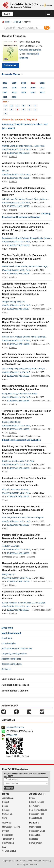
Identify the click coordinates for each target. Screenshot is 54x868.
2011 (5, 97)
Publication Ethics (37, 831)
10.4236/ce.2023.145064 (18, 401)
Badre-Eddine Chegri (38, 266)
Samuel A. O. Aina (10, 461)
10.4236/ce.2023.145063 (18, 429)
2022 (42, 83)
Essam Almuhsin (10, 603)
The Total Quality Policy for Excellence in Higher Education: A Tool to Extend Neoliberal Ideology (25, 259)
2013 (33, 92)
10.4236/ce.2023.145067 (18, 309)
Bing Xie (6, 489)
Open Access (35, 827)
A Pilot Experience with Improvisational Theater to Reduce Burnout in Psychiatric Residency (25, 191)
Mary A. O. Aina (27, 461)
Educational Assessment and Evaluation (22, 440)
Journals (17, 22)
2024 (24, 83)
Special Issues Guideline (15, 691)
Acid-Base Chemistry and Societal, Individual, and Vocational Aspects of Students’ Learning (22, 510)
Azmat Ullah (40, 603)
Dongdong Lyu (9, 574)
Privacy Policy (35, 843)
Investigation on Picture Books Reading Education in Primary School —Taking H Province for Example (24, 482)
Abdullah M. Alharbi (11, 546)
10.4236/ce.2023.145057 (18, 610)
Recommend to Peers (11, 659)
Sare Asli (6, 518)
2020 (14, 88)
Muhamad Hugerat (35, 518)
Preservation (35, 835)
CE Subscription (9, 643)
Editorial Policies (37, 802)
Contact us (6, 669)
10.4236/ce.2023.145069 (18, 245)
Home (8, 22)
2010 (14, 97)
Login (7, 14)
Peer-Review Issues (38, 810)
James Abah (39, 146)
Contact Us (7, 814)
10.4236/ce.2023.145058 (18, 581)
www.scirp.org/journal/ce (30, 50)
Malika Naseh (8, 266)
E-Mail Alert (7, 638)
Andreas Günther (22, 337)
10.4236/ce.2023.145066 (18, 344)
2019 (24, 88)
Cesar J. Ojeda (32, 199)
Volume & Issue (9, 851)
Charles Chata (9, 146)
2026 (5, 83)
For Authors (34, 806)
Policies (34, 823)
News (5, 818)
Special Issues (36, 818)
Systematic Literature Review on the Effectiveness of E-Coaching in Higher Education (23, 595)
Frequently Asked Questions (14, 654)
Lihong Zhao (31, 369)
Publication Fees (37, 814)
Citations (24, 58)
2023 (33, 83)
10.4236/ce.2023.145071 (18, 178)
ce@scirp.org (33, 54)
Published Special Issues (15, 685)
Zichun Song (8, 369)
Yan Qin (41, 369)
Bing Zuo (21, 302)
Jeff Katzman (8, 199)
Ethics (32, 798)
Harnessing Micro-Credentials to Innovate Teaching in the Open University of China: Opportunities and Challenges (25, 567)
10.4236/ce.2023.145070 (18, 206)
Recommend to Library (12, 664)
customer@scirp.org (15, 727)
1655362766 (11, 735)
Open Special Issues (13, 679)
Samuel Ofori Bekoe (11, 422)
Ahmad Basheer (18, 518)
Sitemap (6, 810)
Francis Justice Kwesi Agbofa (15, 238)
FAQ (4, 847)
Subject (6, 802)
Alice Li (30, 603)
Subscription (8, 835)
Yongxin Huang (9, 302)
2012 (42, 92)
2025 (14, 83)
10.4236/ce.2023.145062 (18, 468)
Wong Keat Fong (10, 394)
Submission (11, 65)
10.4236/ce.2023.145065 (18, 376)
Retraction (34, 839)
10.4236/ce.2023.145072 (18, 153)
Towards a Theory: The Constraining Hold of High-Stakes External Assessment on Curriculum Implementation (26, 414)
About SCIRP (37, 794)
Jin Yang (25, 489)
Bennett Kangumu (24, 146)
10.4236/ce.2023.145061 (18, 496)
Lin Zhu (6, 171)
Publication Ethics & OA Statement (17, 649)
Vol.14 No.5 (25, 149)
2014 (24, 92)
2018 (33, 88)
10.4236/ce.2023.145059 (18, 553)
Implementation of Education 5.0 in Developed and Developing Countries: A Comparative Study (24, 538)
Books (5, 806)
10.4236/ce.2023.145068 (18, 274)
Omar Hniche (21, 266)
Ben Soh (22, 603)
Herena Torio (8, 337)
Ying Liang (19, 369)
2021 (5, 88)
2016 (5, 92)
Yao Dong (15, 489)
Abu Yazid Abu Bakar (28, 394)
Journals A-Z (8, 798)
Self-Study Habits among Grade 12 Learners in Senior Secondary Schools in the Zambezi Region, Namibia (26, 138)
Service (7, 823)
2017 (42, 88)
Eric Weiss (20, 199)
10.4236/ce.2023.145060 (18, 525)
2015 (14, 92)
